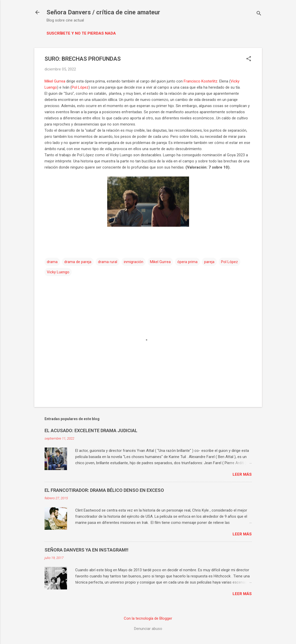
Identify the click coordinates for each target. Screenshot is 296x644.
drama (52, 262)
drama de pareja (78, 262)
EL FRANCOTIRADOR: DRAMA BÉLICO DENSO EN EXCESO (104, 490)
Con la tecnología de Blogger (148, 618)
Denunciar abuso (148, 629)
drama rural (108, 262)
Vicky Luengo (58, 272)
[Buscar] (259, 14)
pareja (209, 262)
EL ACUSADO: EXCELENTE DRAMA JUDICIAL (91, 430)
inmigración (134, 262)
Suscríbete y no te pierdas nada (81, 33)
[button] (249, 59)
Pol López (80, 87)
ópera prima (187, 262)
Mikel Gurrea (55, 81)
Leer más (242, 474)
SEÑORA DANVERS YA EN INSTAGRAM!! (86, 550)
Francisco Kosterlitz (201, 81)
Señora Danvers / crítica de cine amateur (103, 12)
